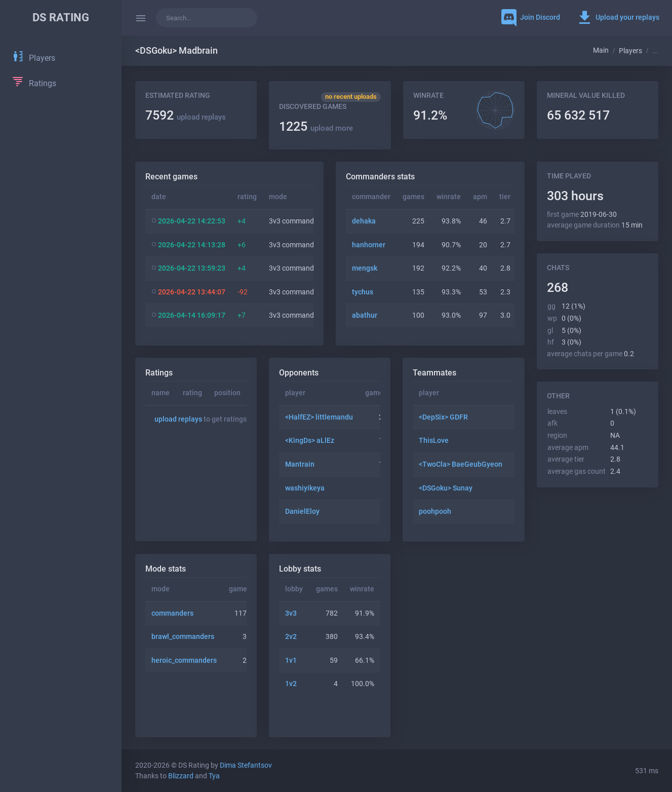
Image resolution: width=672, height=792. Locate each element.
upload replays (201, 117)
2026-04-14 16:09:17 (192, 315)
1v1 (291, 661)
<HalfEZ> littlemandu (319, 417)
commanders (172, 613)
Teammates (434, 373)
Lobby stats (300, 569)
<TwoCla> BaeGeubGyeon (461, 464)
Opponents (299, 373)
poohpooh (435, 512)
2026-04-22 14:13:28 (192, 245)
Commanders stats (380, 177)
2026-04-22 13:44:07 (192, 292)
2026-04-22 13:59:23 (192, 268)
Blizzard (181, 776)
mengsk (365, 268)
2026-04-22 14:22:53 (192, 221)
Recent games (171, 177)
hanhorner (369, 245)
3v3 (291, 613)
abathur (365, 315)
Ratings (159, 373)
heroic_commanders (184, 661)
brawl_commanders (183, 637)
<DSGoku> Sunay (446, 488)
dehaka (364, 221)
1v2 (291, 684)
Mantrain (300, 464)
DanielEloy (302, 512)
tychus (363, 292)
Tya (214, 776)
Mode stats (166, 569)
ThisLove (434, 441)
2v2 (291, 637)
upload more (332, 128)
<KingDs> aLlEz (310, 441)
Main (601, 50)
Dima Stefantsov (246, 765)
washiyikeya (305, 488)
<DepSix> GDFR (443, 417)
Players (630, 51)
